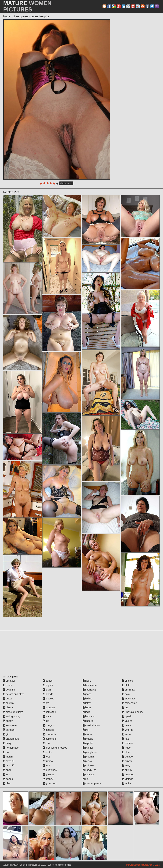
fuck (47, 766)
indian (8, 757)
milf (86, 730)
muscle (88, 739)
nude (126, 748)
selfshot (88, 774)
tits (125, 707)
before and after (13, 694)
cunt (47, 743)
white (127, 783)
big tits (48, 685)
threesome (130, 703)
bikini (47, 690)
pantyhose (90, 752)
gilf (6, 734)
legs (86, 712)
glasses (49, 774)
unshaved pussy (133, 712)
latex (87, 703)
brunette (49, 707)
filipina (48, 761)
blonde (48, 694)
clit (46, 721)
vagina (127, 721)
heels (87, 681)
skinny (127, 770)
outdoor (128, 757)
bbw (7, 783)
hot (6, 752)
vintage (128, 779)
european (10, 725)
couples (49, 730)
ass (6, 774)
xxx (125, 739)
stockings (129, 699)
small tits (129, 690)
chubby (9, 703)
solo (126, 694)
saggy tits (89, 770)
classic (8, 707)
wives (127, 734)
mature (128, 743)
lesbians (89, 716)
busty (8, 699)
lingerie (88, 721)
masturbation (91, 725)
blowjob (49, 699)
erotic (47, 752)
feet (46, 757)
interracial (89, 690)
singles (128, 681)
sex (86, 779)
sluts (126, 685)
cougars (49, 725)
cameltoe (49, 712)
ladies (87, 699)
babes (8, 779)
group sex (50, 783)
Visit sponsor (66, 183)
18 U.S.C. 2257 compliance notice (54, 865)
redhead (89, 766)
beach (48, 681)
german (9, 730)
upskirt (127, 716)
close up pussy (13, 712)
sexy (126, 766)
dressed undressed (55, 748)
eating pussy (12, 716)
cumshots (50, 739)
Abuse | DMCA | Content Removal (20, 865)
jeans (87, 694)
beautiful (9, 690)
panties (88, 748)
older (126, 752)
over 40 (9, 766)
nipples (88, 743)
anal (7, 770)
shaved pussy (92, 783)
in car (47, 716)
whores (128, 730)
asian (8, 685)
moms (87, 734)
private (127, 761)
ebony (8, 721)
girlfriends (50, 770)
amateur (9, 681)
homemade (11, 748)
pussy (87, 761)
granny (48, 779)
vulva (127, 725)
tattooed (128, 774)
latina (87, 707)
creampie (50, 734)
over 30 (9, 761)
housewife (90, 685)
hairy (7, 743)
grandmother (12, 739)
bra (46, 703)
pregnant (89, 757)
